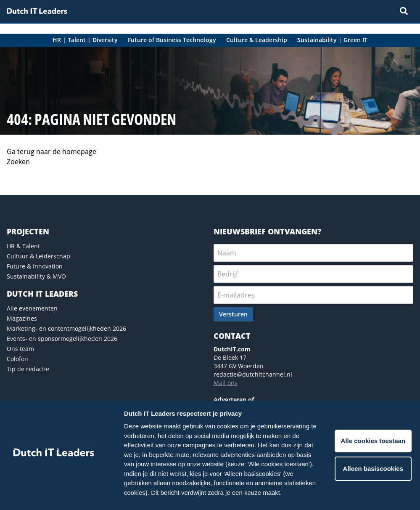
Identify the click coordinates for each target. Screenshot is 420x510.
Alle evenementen (32, 308)
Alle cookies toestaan (373, 441)
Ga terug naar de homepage (52, 151)
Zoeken (18, 162)
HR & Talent (23, 246)
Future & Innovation (35, 266)
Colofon (17, 359)
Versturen (233, 314)
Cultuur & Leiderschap (38, 256)
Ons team (20, 349)
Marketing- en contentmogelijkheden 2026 (66, 328)
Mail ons (226, 383)
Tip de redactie (28, 369)
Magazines (22, 318)
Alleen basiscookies (373, 469)
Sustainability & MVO (36, 276)
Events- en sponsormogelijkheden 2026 (62, 339)
